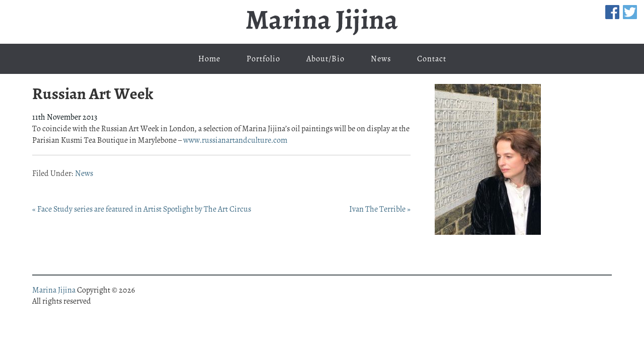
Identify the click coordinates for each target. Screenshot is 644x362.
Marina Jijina (322, 22)
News (84, 173)
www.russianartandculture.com (235, 140)
